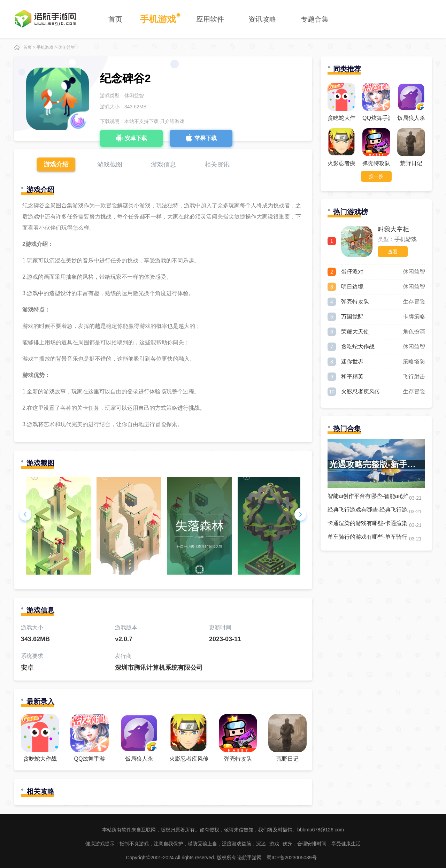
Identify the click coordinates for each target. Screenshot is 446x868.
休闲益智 (67, 47)
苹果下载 (201, 138)
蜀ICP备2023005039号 (291, 858)
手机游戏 (158, 19)
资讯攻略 (262, 19)
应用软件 (210, 19)
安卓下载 (131, 138)
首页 (115, 19)
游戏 (274, 844)
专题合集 (315, 19)
